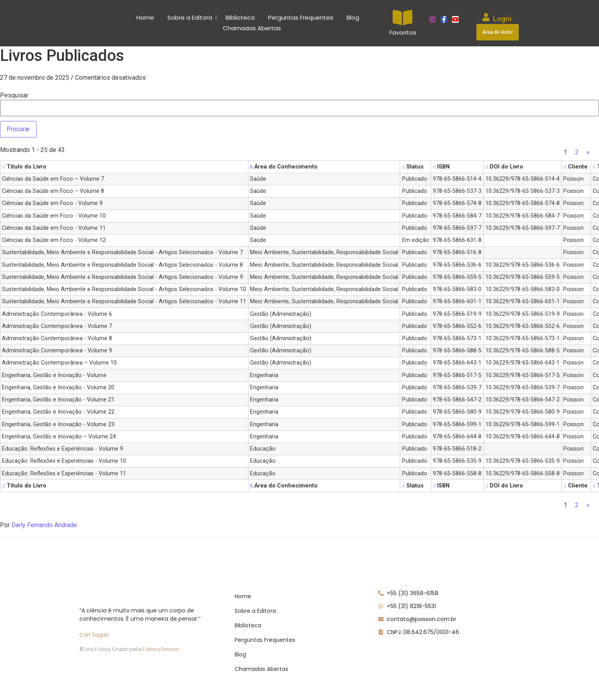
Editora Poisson (161, 649)
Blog (353, 17)
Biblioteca (240, 17)
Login (502, 19)
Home (145, 17)
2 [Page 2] (577, 152)
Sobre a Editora (191, 17)
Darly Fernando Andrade (44, 525)
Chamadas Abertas (252, 28)
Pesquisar (14, 95)
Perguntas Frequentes (301, 17)
